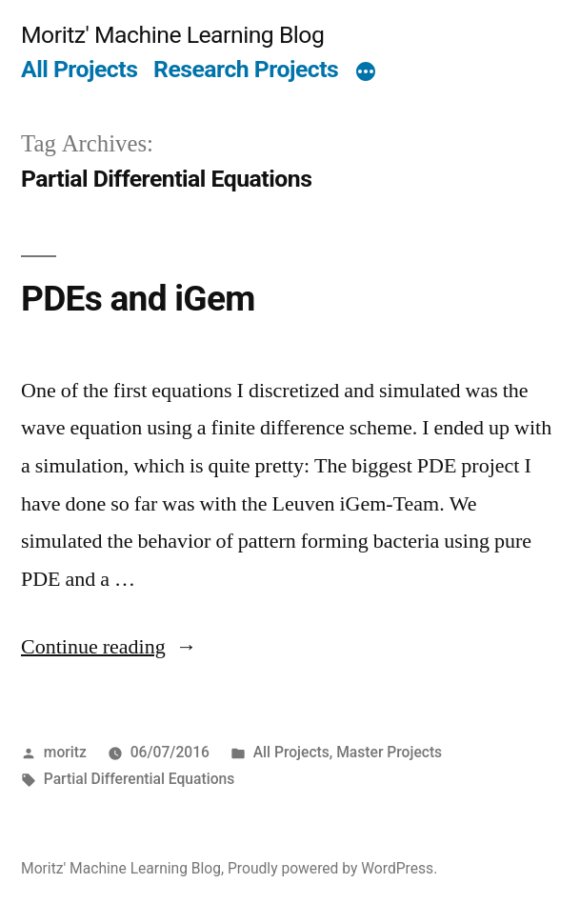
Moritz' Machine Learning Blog (172, 35)
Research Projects (246, 69)
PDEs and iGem (138, 299)
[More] (366, 73)
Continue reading (109, 647)
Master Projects (389, 752)
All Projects (79, 69)
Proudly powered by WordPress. (332, 868)
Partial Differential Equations (139, 779)
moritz (65, 752)
